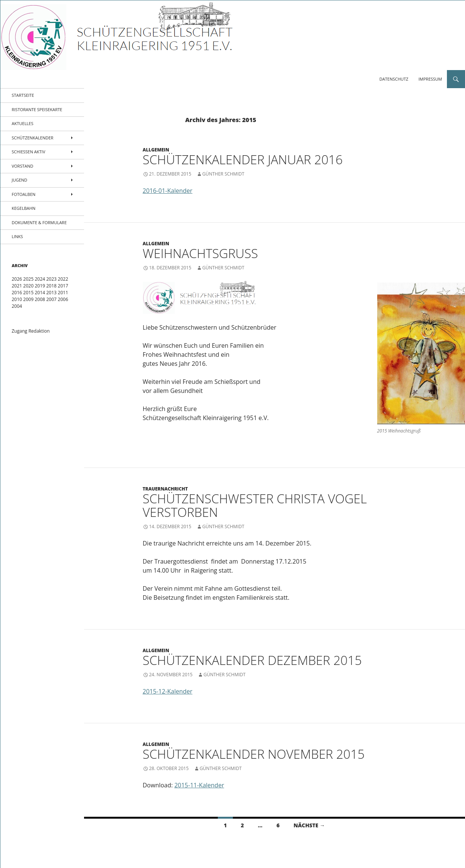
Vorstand (22, 166)
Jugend (19, 180)
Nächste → (309, 825)
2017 (63, 286)
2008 (40, 299)
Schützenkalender (33, 138)
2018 (51, 286)
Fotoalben (24, 194)
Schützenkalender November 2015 (254, 754)
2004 (17, 306)
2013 (51, 293)
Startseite (23, 95)
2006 (63, 299)
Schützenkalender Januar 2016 (243, 160)
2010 (17, 299)
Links (17, 236)
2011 (63, 293)
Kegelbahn (24, 208)
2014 (40, 293)
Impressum (430, 79)
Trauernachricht (165, 489)
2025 (28, 279)
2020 (28, 286)
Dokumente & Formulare (39, 222)
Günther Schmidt (223, 174)
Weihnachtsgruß (200, 253)
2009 (28, 299)
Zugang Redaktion (31, 331)
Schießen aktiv (28, 152)
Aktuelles (23, 123)
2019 (40, 286)
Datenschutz (394, 79)
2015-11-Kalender (199, 785)
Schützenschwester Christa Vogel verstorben (255, 505)
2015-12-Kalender (168, 691)
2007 (51, 299)
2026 (17, 279)
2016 (17, 293)
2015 (28, 293)
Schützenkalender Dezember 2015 (252, 660)
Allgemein (156, 150)
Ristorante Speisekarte (37, 109)
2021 (17, 286)
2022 (63, 279)
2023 (51, 279)
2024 (40, 279)
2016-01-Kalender (168, 191)
